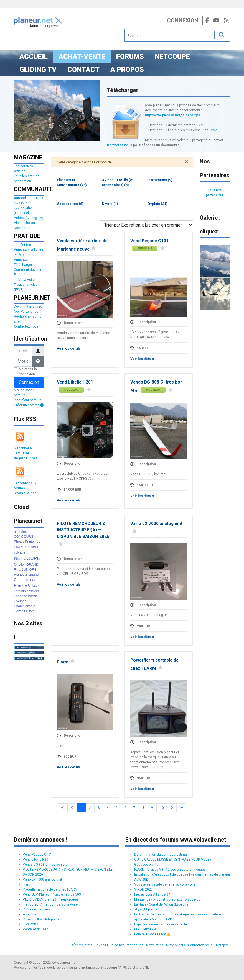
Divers (110, 204)
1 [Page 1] (81, 808)
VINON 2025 (143, 889)
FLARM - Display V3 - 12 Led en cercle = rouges (170, 870)
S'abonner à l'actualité (25, 453)
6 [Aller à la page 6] (125, 808)
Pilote (30, 611)
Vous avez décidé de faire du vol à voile (165, 884)
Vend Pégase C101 (149, 241)
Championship (25, 606)
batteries (20, 532)
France (20, 585)
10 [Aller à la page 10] (162, 808)
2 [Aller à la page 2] (90, 808)
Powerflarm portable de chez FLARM (50, 889)
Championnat (25, 580)
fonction (20, 565)
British (32, 596)
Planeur (32, 547)
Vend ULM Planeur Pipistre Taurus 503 (52, 894)
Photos (19, 542)
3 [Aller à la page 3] (99, 808)
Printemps (32, 542)
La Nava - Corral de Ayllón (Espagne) (162, 904)
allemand (32, 575)
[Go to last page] (182, 808)
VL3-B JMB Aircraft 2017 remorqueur (51, 899)
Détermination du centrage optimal (161, 855)
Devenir (20, 611)
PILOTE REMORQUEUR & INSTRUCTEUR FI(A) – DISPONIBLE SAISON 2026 (83, 530)
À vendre (30, 914)
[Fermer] (186, 162)
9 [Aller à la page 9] (152, 808)
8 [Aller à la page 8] (143, 808)
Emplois (157, 204)
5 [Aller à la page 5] (117, 808)
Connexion (183, 20)
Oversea (20, 601)
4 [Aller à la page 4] (108, 808)
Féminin (20, 591)
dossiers (33, 591)
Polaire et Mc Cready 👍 (152, 934)
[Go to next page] (172, 808)
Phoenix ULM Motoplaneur (43, 919)
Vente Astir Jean (36, 929)
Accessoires (70, 204)
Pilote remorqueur (36, 909)
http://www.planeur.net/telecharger (173, 115)
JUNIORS (29, 570)
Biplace (33, 586)
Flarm (63, 662)
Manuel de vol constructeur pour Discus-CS (167, 899)
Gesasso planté (146, 865)
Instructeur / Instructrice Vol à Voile (50, 904)
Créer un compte (29, 405)
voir (202, 125)
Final (17, 570)
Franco (19, 575)
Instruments (160, 180)
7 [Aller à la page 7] (134, 808)
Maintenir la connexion (28, 372)
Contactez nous (120, 145)
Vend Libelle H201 (75, 382)
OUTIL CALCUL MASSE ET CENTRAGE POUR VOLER (173, 860)
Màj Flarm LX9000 (148, 929)
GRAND (32, 565)
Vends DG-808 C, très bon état (46, 865)
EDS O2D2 (30, 924)
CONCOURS (24, 537)
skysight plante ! (147, 909)
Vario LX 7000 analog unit (156, 524)
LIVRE (19, 547)
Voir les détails (69, 349)
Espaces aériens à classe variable (161, 924)
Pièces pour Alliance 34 (152, 894)
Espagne (20, 596)
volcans (20, 552)
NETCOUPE (27, 558)
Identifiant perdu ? (27, 400)
